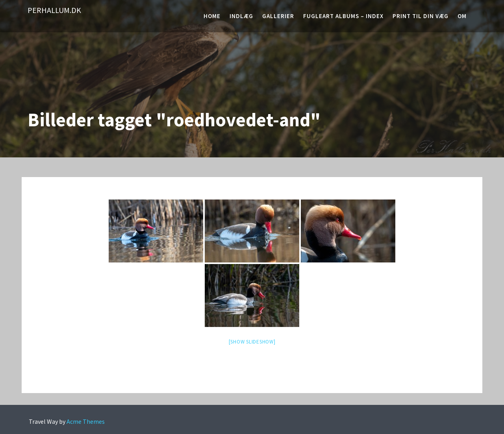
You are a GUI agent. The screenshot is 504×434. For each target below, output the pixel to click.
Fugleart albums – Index (343, 16)
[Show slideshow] (252, 342)
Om (462, 16)
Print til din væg (421, 16)
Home (212, 16)
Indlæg (241, 16)
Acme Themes (86, 421)
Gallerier (278, 16)
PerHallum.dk (54, 10)
